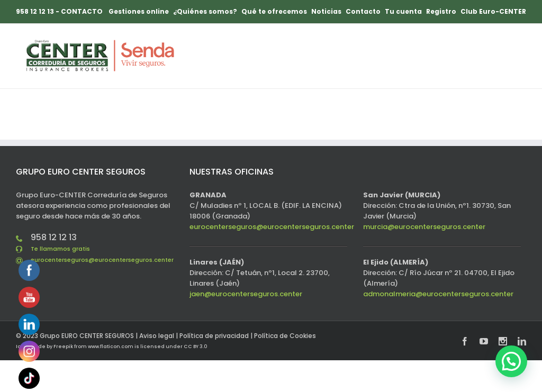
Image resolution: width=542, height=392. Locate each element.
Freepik (63, 347)
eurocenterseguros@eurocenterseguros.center (102, 260)
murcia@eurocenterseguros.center (424, 227)
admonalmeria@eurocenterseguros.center (438, 294)
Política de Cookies (285, 336)
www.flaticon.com (111, 347)
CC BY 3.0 (195, 347)
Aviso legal (157, 336)
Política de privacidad (214, 336)
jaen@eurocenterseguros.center (246, 294)
